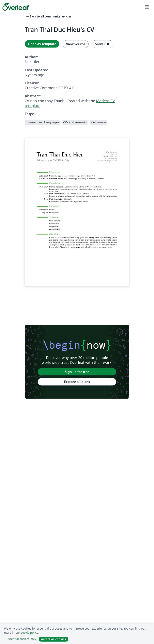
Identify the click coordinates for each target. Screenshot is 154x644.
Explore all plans (77, 382)
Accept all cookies (53, 639)
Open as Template (42, 44)
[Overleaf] (16, 7)
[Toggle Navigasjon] (147, 7)
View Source (76, 44)
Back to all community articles (49, 16)
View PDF (103, 44)
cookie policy (29, 633)
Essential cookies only (21, 639)
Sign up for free (77, 372)
